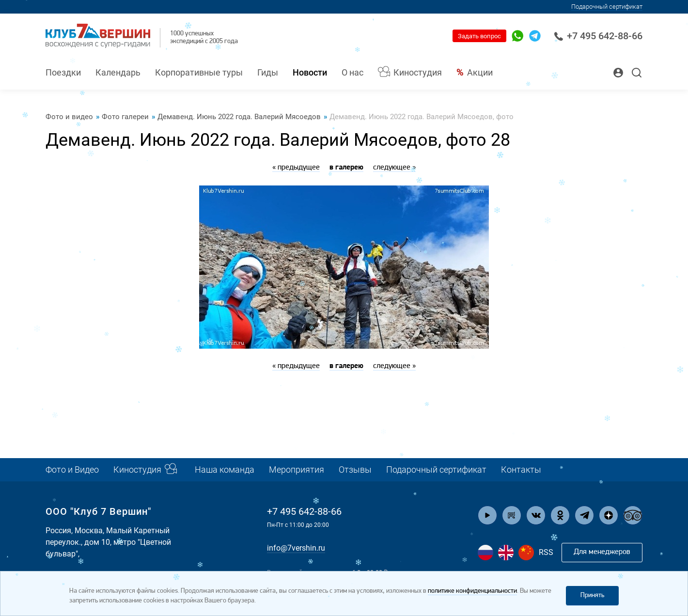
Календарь (118, 72)
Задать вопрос (479, 36)
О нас (352, 72)
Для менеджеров (602, 552)
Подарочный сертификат (607, 7)
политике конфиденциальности (472, 591)
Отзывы (355, 470)
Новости (310, 72)
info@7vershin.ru (296, 548)
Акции (480, 72)
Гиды (268, 72)
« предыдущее (296, 168)
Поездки (63, 72)
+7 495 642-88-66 (598, 36)
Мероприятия (297, 470)
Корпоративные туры (199, 72)
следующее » (394, 168)
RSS (546, 552)
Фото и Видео (72, 470)
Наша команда (225, 470)
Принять (592, 595)
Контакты (521, 470)
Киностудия (418, 72)
